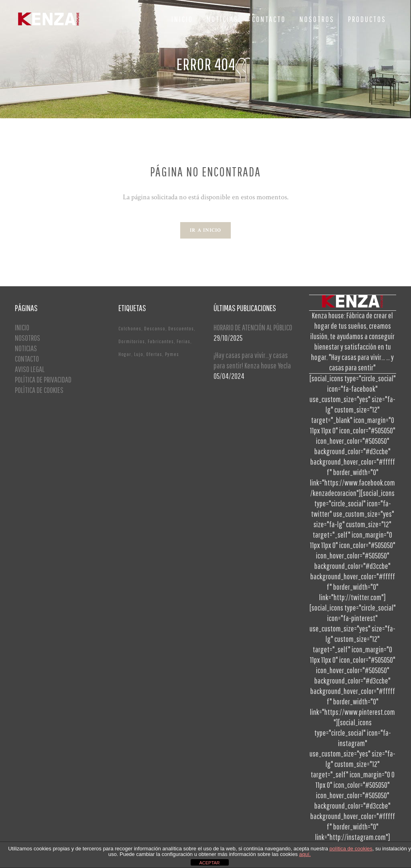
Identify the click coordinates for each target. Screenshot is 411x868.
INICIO (22, 327)
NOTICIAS (26, 348)
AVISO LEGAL (30, 369)
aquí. (305, 854)
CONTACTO (27, 359)
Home (193, 80)
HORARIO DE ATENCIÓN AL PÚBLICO (253, 327)
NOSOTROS (27, 338)
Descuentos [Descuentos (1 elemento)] (181, 329)
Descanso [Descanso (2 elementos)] (155, 329)
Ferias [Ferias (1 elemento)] (183, 341)
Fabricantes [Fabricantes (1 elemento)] (161, 341)
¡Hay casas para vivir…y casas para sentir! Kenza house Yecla (252, 360)
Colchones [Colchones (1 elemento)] (130, 329)
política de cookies (351, 849)
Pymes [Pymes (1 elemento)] (172, 354)
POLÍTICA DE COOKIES (39, 390)
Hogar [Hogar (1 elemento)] (125, 354)
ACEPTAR (209, 863)
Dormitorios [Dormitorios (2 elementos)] (132, 341)
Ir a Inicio (205, 230)
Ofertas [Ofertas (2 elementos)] (154, 354)
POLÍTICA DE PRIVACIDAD (43, 379)
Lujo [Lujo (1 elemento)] (139, 354)
